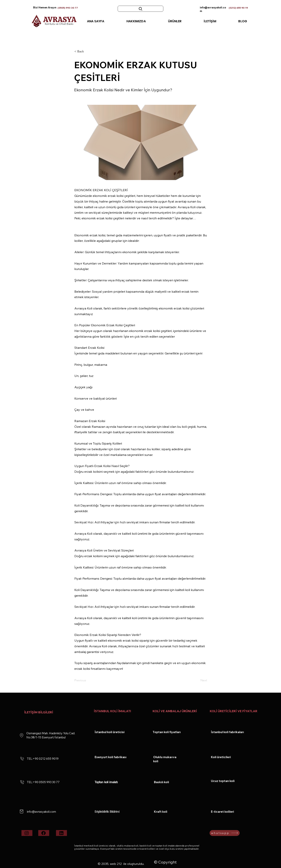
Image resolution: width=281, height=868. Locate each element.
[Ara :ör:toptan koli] (140, 9)
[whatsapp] (225, 833)
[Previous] (87, 681)
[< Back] (87, 51)
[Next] (197, 681)
